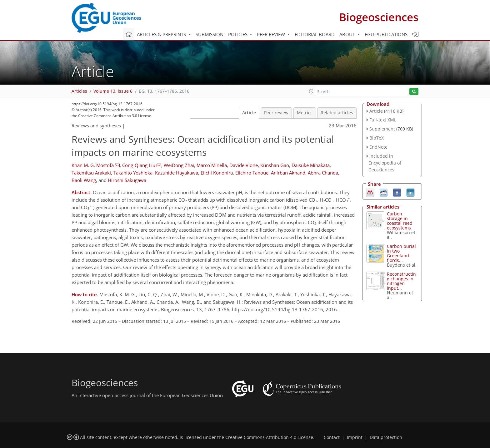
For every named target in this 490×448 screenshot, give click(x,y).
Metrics (305, 113)
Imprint (355, 437)
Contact (332, 437)
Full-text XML (383, 120)
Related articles (337, 113)
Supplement (382, 129)
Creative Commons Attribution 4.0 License (269, 437)
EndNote (378, 147)
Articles (79, 91)
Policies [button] (238, 34)
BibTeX (377, 138)
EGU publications (386, 34)
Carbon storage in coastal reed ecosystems (400, 221)
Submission (210, 34)
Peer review (276, 113)
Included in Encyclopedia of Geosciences (385, 163)
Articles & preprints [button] (162, 34)
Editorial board (315, 34)
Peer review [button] (272, 34)
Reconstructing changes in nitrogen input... (401, 281)
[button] (311, 91)
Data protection (386, 437)
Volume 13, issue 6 (113, 91)
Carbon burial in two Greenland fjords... (401, 253)
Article (249, 113)
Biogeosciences (379, 17)
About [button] (348, 34)
